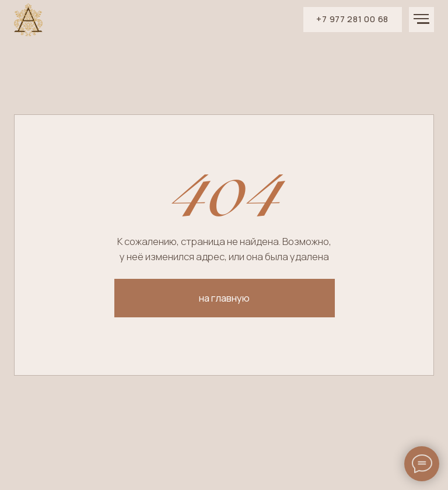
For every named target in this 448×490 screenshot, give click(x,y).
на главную (224, 298)
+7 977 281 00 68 (352, 19)
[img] (28, 20)
